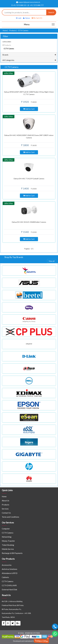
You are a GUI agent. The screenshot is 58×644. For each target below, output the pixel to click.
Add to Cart (29, 109)
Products (13, 30)
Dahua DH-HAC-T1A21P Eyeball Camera (29, 179)
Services (5, 509)
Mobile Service (8, 549)
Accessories (7, 565)
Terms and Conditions (10, 517)
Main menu (53, 24)
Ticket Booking (8, 545)
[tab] (29, 55)
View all (52, 261)
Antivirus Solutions (10, 569)
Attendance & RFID (10, 573)
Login (19, 18)
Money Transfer (8, 541)
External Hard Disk (9, 590)
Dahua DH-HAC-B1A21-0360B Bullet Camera (29, 222)
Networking (7, 537)
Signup (26, 18)
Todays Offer (41, 641)
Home (5, 30)
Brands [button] (5, 55)
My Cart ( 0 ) (37, 18)
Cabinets (5, 577)
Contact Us (6, 513)
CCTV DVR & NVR (9, 585)
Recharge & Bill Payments (12, 553)
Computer (6, 529)
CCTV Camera (8, 533)
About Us (6, 501)
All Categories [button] (8, 60)
